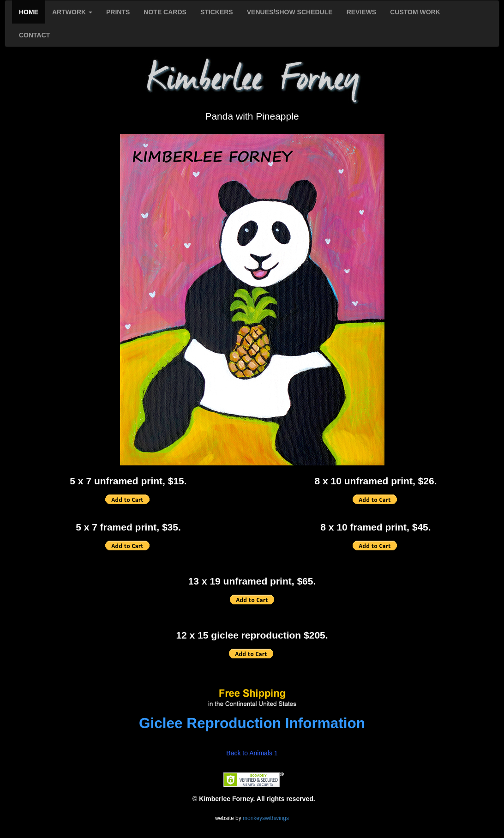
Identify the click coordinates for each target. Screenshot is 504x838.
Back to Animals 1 (252, 753)
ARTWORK (72, 12)
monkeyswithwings (266, 818)
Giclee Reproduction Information (252, 723)
